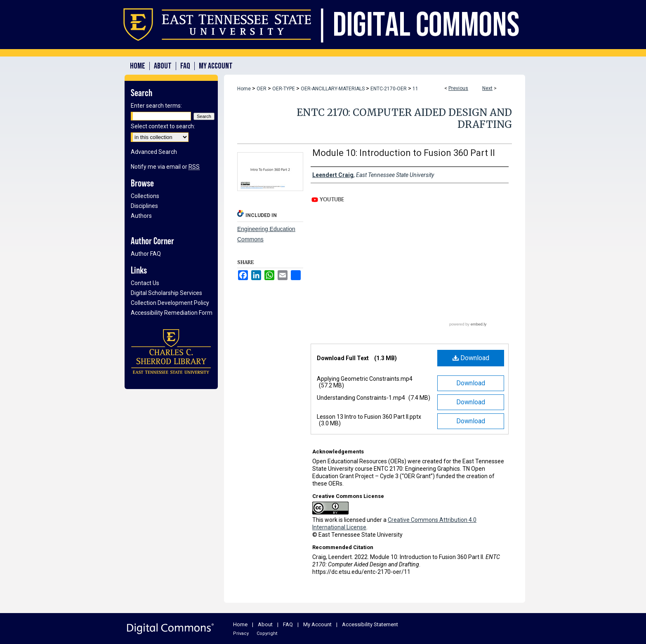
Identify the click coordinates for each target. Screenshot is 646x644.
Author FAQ (146, 254)
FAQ (288, 624)
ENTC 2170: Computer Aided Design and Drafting (404, 118)
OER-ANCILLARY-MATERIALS (333, 89)
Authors (141, 216)
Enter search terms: (156, 106)
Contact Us (145, 283)
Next (487, 88)
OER (262, 89)
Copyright (267, 633)
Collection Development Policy (170, 303)
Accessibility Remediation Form (172, 313)
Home (244, 89)
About (265, 624)
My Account (317, 624)
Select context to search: (163, 126)
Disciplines (144, 206)
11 (415, 89)
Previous (458, 88)
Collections (145, 196)
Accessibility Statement (370, 624)
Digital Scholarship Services (166, 293)
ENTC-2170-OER (389, 89)
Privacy (241, 633)
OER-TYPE (284, 89)
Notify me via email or (165, 167)
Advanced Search (154, 152)
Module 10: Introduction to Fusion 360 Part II (404, 153)
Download (471, 358)
